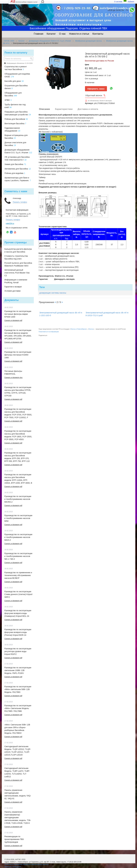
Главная (39, 34)
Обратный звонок (94, 95)
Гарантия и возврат (13, 287)
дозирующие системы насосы (53, 293)
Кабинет (131, 2)
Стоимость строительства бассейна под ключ (16, 257)
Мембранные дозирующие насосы (89, 41)
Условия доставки (13, 291)
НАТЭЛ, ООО (9, 41)
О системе (118, 2)
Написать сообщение (13, 867)
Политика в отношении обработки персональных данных (27, 864)
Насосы (91, 329)
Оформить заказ (96, 89)
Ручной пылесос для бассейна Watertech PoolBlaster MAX (18, 264)
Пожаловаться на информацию (49, 332)
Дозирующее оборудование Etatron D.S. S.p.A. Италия (50, 41)
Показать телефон (20, 202)
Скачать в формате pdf (13, 320)
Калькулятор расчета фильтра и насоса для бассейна (18, 250)
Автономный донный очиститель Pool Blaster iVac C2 (17, 273)
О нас (62, 34)
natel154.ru (10, 223)
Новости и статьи (79, 34)
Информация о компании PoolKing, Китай (16, 281)
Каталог (51, 34)
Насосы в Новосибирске (79, 329)
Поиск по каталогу (16, 53)
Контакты (98, 34)
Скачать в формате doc (14, 378)
